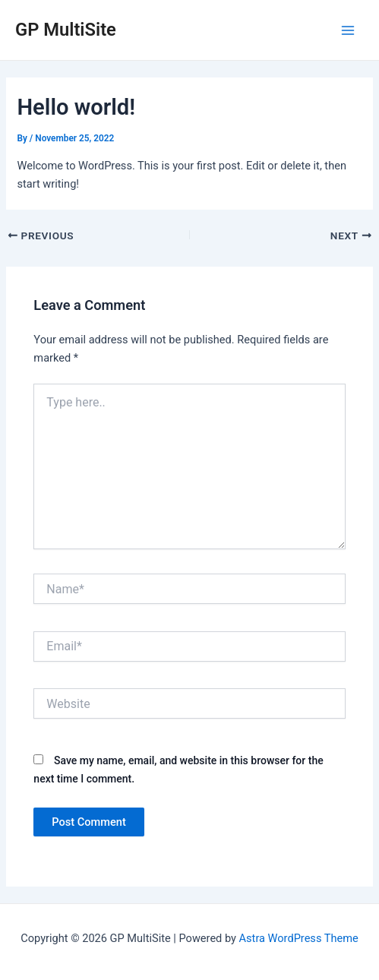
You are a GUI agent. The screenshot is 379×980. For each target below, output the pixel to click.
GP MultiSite (66, 30)
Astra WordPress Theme (299, 938)
